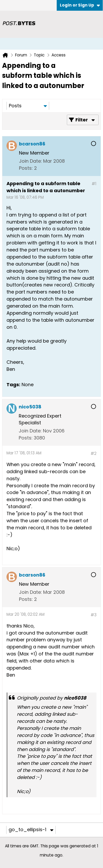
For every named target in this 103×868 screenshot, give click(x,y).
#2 (94, 453)
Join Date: (30, 161)
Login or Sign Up (80, 5)
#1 (94, 184)
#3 (94, 615)
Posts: (26, 168)
